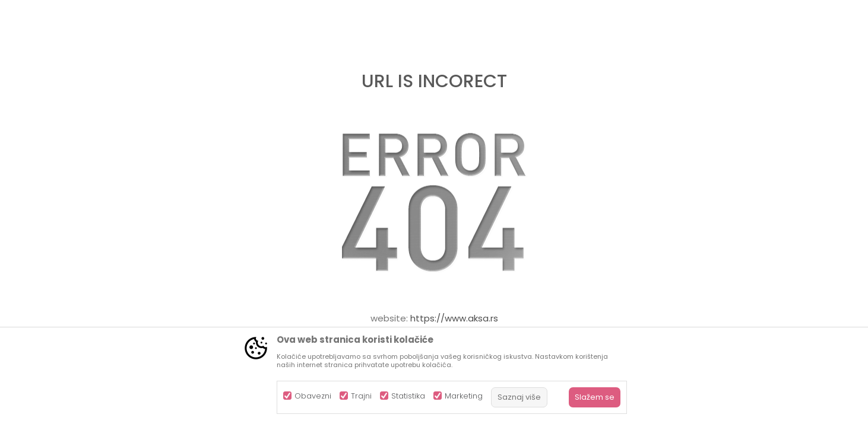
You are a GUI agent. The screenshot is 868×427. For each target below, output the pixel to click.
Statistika (408, 396)
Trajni (361, 396)
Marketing (464, 396)
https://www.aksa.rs (454, 318)
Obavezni (313, 396)
